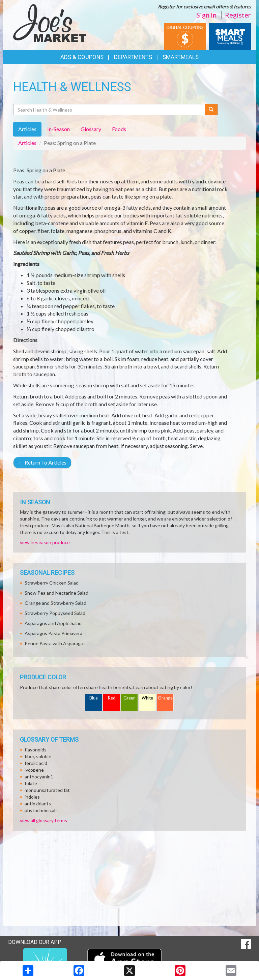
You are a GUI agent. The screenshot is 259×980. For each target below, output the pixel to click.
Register (238, 15)
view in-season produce (45, 542)
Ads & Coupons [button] (82, 57)
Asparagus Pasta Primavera (53, 633)
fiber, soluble (38, 756)
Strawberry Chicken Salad (52, 583)
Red (112, 698)
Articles (27, 143)
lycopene (34, 770)
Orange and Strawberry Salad (55, 603)
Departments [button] (133, 57)
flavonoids (36, 750)
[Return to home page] (50, 22)
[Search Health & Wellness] (109, 110)
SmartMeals (181, 57)
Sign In (206, 15)
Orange (165, 698)
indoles (32, 797)
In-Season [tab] (59, 129)
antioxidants (38, 804)
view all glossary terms (44, 820)
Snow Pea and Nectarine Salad (56, 593)
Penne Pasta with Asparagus (55, 643)
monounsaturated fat (47, 790)
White (147, 698)
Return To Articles (42, 462)
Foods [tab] (119, 129)
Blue (94, 698)
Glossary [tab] (91, 129)
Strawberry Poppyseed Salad (55, 613)
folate (31, 783)
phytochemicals (41, 810)
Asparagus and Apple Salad (53, 623)
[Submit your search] (211, 110)
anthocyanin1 (39, 777)
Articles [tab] (27, 129)
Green (129, 698)
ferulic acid (36, 763)
